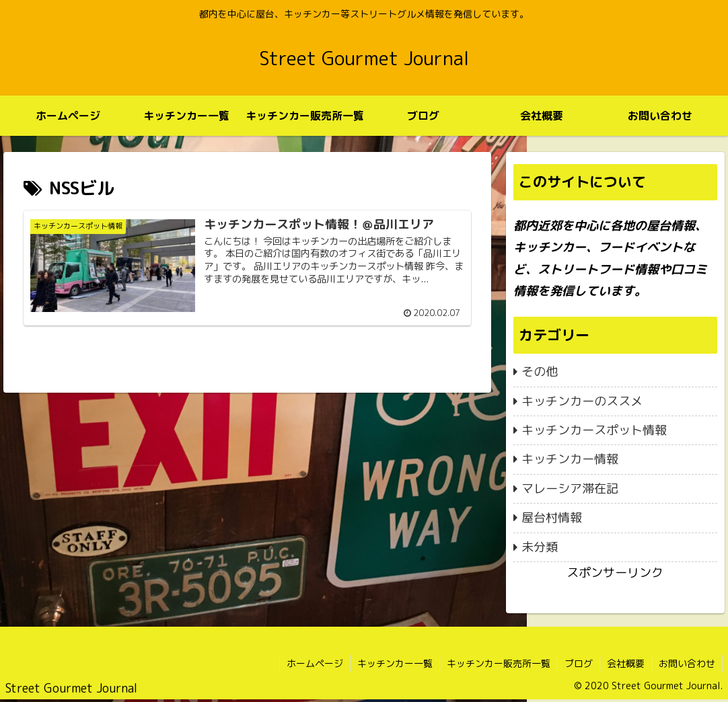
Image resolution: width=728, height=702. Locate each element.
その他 (540, 372)
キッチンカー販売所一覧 (499, 663)
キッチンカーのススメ (582, 401)
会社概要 (626, 663)
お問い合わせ (687, 663)
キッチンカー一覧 (395, 663)
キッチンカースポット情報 (594, 430)
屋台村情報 (552, 517)
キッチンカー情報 (570, 459)
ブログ (579, 663)
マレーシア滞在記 (570, 489)
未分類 (540, 547)
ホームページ (315, 663)
